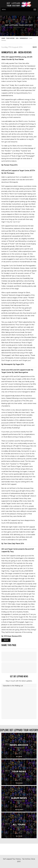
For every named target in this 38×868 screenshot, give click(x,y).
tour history (10, 38)
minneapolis (24, 38)
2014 (17, 38)
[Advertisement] (19, 668)
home (3, 38)
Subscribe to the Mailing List (13, 686)
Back (35, 47)
